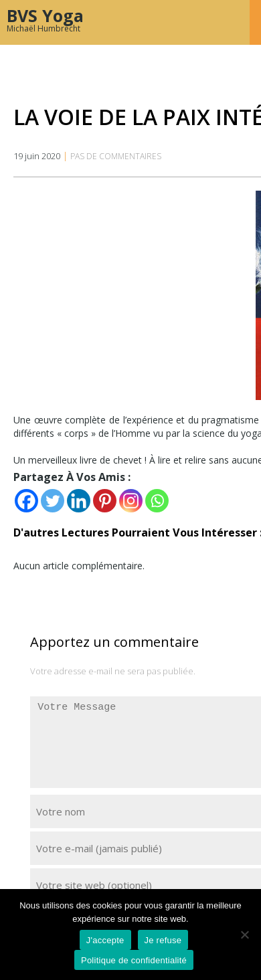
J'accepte (105, 940)
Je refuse (163, 940)
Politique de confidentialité (134, 960)
